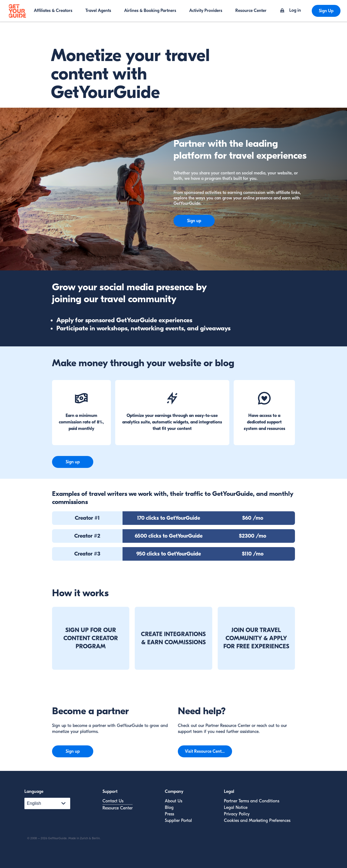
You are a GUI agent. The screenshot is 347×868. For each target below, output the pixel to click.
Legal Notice (236, 808)
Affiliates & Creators (53, 11)
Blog (169, 808)
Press (169, 814)
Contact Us (113, 801)
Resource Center (251, 11)
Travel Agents (98, 11)
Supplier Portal (178, 821)
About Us (173, 801)
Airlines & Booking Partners (150, 11)
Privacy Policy (237, 814)
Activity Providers (206, 11)
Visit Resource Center (205, 751)
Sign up (194, 221)
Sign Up (326, 11)
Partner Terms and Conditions (252, 801)
